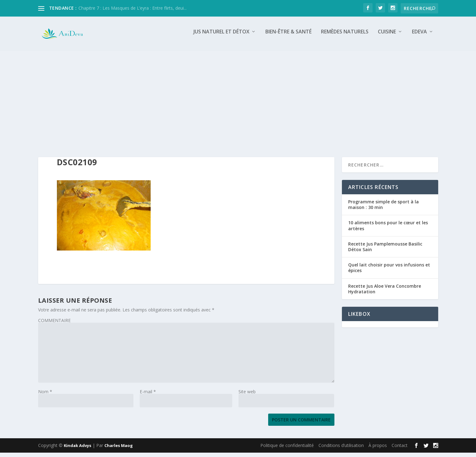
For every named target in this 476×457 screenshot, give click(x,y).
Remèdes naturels (345, 36)
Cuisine (387, 36)
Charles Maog (119, 450)
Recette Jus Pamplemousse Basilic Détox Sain (385, 251)
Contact (400, 450)
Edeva (419, 36)
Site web (247, 396)
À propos (378, 450)
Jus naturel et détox (221, 36)
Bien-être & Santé (288, 36)
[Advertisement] (238, 102)
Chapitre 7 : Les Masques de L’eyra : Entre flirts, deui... (133, 8)
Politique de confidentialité (287, 450)
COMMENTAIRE (54, 325)
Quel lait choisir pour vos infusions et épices (389, 272)
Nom (45, 396)
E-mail (148, 396)
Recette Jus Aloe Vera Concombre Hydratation (385, 293)
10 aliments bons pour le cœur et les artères (388, 230)
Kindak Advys (78, 450)
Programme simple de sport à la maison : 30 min (383, 209)
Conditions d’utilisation (341, 450)
